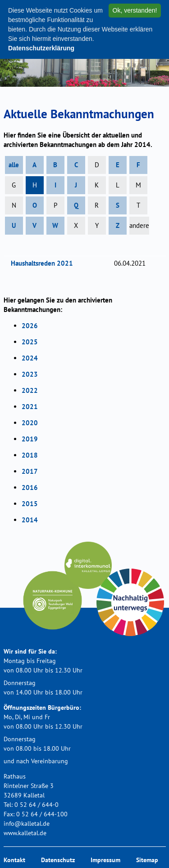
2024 (30, 358)
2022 (30, 390)
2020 (30, 423)
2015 (30, 504)
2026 (30, 326)
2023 (30, 374)
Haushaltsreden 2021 (45, 263)
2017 (30, 471)
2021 (30, 407)
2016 (30, 487)
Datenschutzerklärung (41, 48)
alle (14, 165)
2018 (30, 455)
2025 (30, 342)
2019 (30, 439)
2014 (30, 520)
